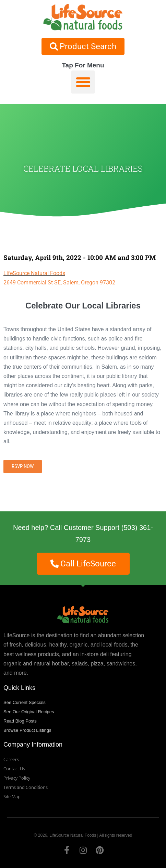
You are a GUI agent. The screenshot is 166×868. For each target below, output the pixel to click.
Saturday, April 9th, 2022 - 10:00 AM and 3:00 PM (80, 257)
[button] (83, 82)
